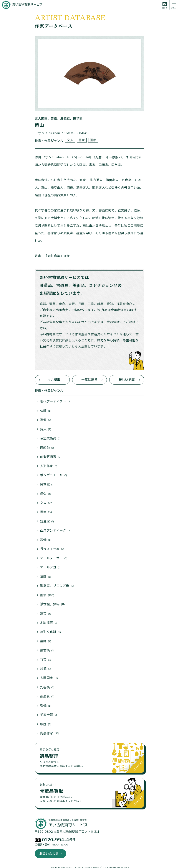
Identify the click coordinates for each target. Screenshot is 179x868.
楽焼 (45, 702)
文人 (70, 140)
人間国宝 (49, 675)
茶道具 (47, 693)
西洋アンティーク (55, 529)
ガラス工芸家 (52, 547)
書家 (81, 140)
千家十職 (49, 711)
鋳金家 (47, 520)
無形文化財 (51, 629)
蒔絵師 (47, 447)
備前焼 (47, 647)
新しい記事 (127, 380)
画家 (93, 140)
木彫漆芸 (49, 620)
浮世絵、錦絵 (52, 602)
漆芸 (46, 611)
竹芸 (46, 657)
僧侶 (46, 493)
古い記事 (54, 380)
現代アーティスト (55, 401)
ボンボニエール (53, 474)
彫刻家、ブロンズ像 (57, 584)
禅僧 (46, 420)
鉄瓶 (46, 666)
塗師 (46, 575)
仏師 (45, 411)
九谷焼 (47, 684)
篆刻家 (47, 483)
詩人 (46, 429)
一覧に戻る (89, 380)
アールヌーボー (54, 556)
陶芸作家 (50, 729)
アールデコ (50, 565)
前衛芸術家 (50, 456)
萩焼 (45, 538)
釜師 (46, 638)
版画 (46, 720)
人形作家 (49, 465)
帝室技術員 (50, 438)
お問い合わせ (49, 849)
